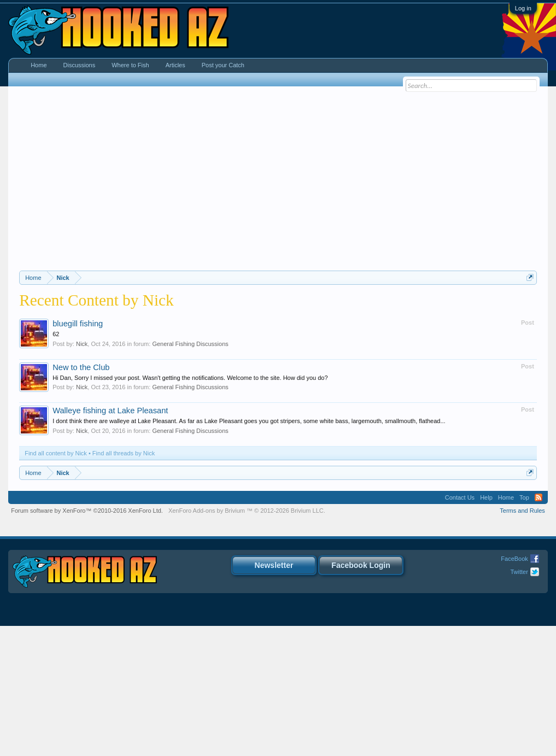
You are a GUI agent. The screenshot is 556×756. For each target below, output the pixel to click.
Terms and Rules (522, 641)
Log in (523, 8)
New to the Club (81, 497)
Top (524, 628)
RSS (539, 628)
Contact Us (460, 628)
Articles (175, 65)
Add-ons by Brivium (247, 641)
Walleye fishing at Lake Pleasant (110, 541)
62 (56, 464)
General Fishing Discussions (190, 474)
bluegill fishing (78, 454)
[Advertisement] (278, 174)
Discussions (80, 65)
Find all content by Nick (56, 583)
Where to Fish (130, 65)
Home (39, 65)
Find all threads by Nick (124, 583)
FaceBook (514, 689)
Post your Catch (223, 65)
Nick (82, 474)
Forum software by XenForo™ (87, 641)
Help (486, 628)
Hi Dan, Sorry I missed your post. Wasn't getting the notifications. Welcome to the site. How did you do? (190, 508)
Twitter (519, 702)
